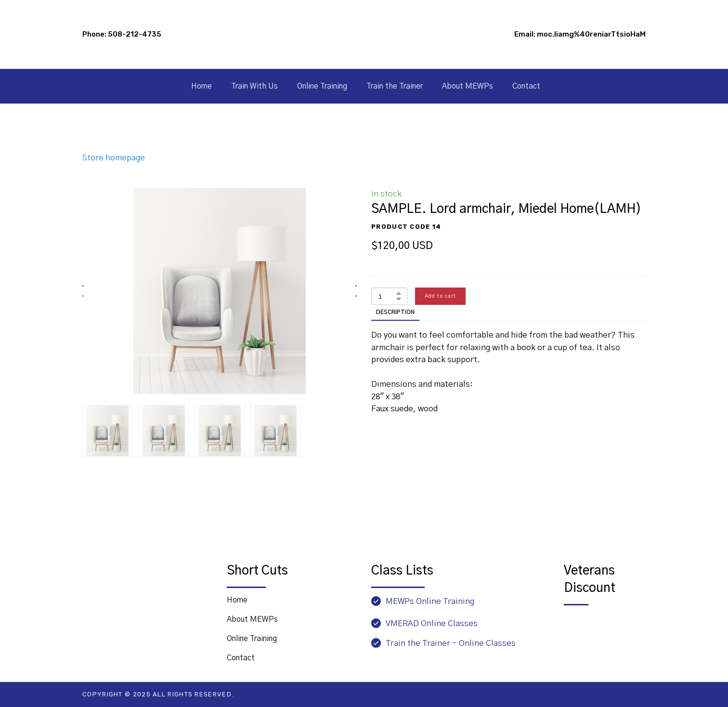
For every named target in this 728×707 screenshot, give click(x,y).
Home (201, 86)
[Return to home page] (137, 581)
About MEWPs (468, 86)
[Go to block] (364, 34)
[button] (399, 293)
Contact (526, 86)
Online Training (322, 86)
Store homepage (114, 158)
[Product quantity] (387, 296)
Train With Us (254, 86)
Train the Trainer (395, 86)
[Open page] (605, 631)
